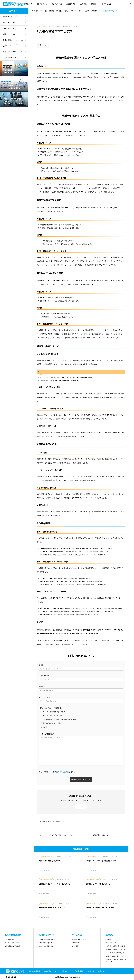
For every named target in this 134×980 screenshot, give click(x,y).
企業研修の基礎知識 (34, 971)
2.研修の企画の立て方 (48, 822)
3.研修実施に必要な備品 (12, 946)
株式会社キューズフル (112, 943)
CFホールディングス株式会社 (115, 953)
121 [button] (82, 807)
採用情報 (94, 4)
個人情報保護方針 (63, 772)
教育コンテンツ (42, 4)
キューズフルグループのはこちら (57, 772)
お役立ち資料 (71, 4)
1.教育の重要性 (10, 939)
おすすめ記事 (27, 4)
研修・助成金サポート (79, 939)
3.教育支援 (57, 822)
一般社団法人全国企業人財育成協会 (117, 946)
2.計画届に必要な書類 (45, 943)
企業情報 (83, 4)
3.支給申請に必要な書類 (46, 946)
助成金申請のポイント (51, 971)
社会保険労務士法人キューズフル (116, 949)
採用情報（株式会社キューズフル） (117, 956)
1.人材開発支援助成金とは (47, 939)
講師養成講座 (76, 943)
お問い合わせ (107, 4)
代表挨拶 (108, 939)
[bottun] (130, 4)
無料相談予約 (57, 4)
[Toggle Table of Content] (45, 45)
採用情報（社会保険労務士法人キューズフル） (117, 961)
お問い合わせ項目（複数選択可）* (51, 708)
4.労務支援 (75, 946)
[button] (26, 17)
